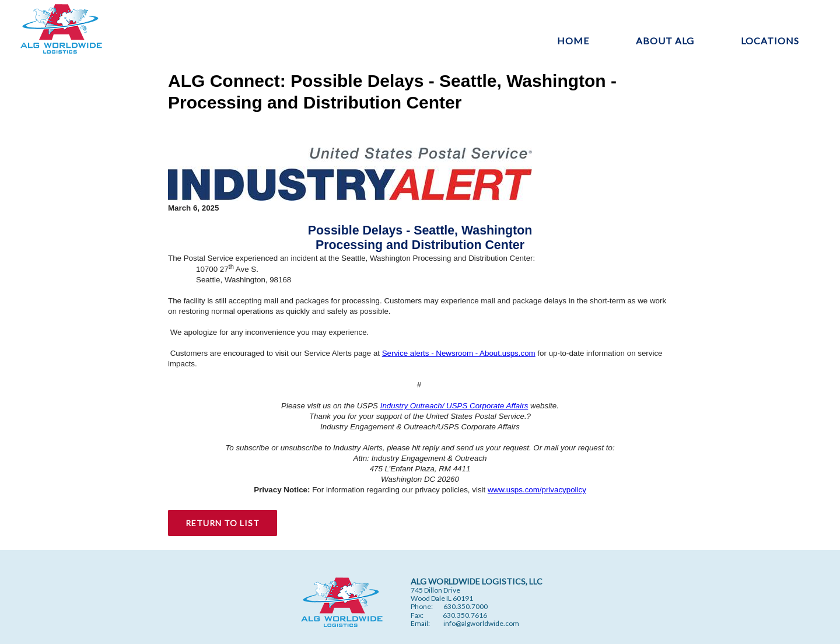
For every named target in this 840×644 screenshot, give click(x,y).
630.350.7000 (466, 606)
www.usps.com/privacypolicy (537, 490)
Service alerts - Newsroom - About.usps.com (459, 353)
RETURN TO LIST (223, 523)
